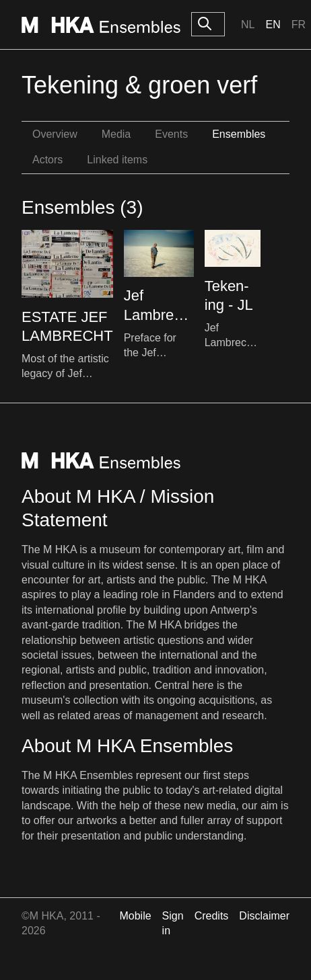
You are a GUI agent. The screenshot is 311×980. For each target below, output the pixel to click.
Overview (55, 134)
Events (171, 134)
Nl (248, 25)
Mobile (135, 916)
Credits (212, 916)
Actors (47, 160)
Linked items (117, 160)
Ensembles (239, 134)
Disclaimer (264, 916)
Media (116, 134)
